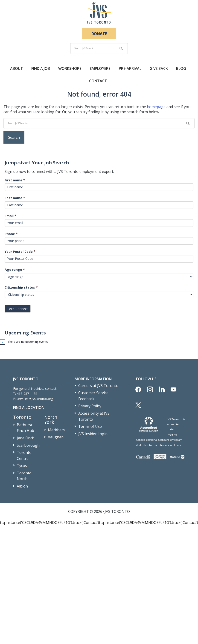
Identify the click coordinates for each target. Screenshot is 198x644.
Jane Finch (26, 438)
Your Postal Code (20, 252)
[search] (99, 48)
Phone (11, 234)
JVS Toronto (99, 13)
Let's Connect (18, 309)
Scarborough (28, 445)
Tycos (22, 466)
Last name (15, 198)
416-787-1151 (27, 394)
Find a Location (29, 408)
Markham (56, 430)
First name (15, 180)
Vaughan (56, 437)
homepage (156, 107)
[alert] (99, 342)
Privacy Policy (90, 406)
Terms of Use (90, 426)
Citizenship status (21, 287)
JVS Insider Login (93, 434)
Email (10, 216)
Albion (22, 486)
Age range (15, 270)
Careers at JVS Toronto (98, 386)
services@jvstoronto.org (35, 399)
